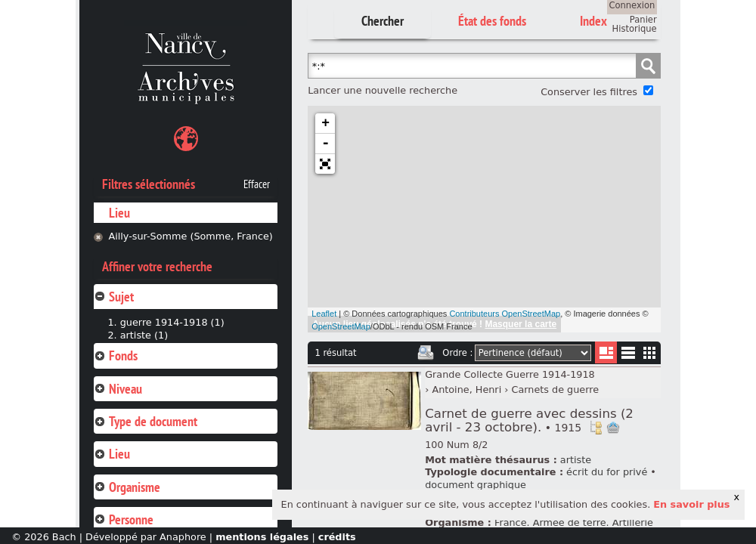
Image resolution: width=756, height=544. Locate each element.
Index (593, 21)
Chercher (383, 21)
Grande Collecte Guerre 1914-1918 (510, 374)
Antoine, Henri (466, 389)
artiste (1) (144, 335)
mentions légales (262, 537)
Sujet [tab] (114, 297)
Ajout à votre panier (613, 428)
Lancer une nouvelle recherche (383, 90)
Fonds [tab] (116, 355)
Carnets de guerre (555, 389)
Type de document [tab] (146, 421)
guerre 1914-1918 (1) (172, 322)
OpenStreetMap (341, 326)
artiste (576, 460)
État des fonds (492, 21)
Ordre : (457, 353)
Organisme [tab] (127, 487)
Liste (606, 352)
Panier (643, 20)
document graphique (476, 485)
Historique (635, 29)
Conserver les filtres (589, 92)
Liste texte (628, 355)
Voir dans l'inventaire (596, 428)
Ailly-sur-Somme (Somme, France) (190, 236)
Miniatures (650, 352)
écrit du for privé (607, 472)
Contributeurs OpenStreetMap (505, 314)
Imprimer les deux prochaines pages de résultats (426, 353)
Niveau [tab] (118, 389)
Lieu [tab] (112, 454)
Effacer (257, 184)
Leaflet (324, 314)
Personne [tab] (124, 519)
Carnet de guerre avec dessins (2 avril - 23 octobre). (529, 420)
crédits (337, 537)
